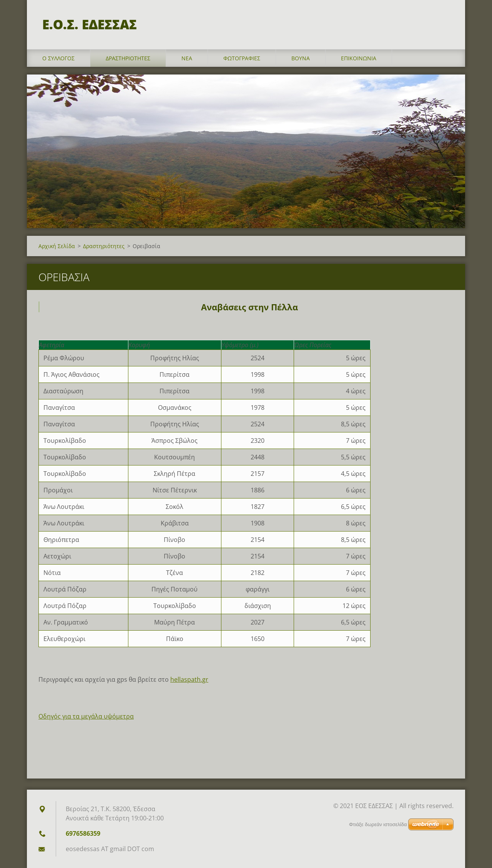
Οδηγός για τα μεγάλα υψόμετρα (86, 716)
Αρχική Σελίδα (57, 246)
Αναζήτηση (445, 22)
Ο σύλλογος (58, 58)
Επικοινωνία (359, 58)
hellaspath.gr (189, 679)
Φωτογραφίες (242, 58)
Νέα (187, 58)
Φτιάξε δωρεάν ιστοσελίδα (378, 824)
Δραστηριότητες (128, 58)
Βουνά (301, 58)
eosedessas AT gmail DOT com (110, 849)
